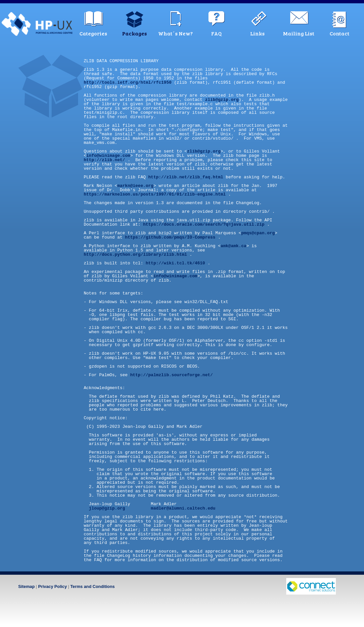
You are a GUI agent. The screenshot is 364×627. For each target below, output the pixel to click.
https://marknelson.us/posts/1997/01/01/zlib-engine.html (155, 194)
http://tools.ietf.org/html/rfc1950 (128, 82)
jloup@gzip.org (107, 508)
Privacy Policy (52, 586)
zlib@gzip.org (222, 100)
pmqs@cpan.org (258, 233)
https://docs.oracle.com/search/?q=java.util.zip (204, 224)
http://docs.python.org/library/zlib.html (135, 254)
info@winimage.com (108, 156)
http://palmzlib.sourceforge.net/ (171, 375)
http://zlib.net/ (104, 160)
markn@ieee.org (135, 186)
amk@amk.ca (233, 246)
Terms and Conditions (92, 586)
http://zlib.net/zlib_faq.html (186, 177)
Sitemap (26, 586)
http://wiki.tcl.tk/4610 (175, 263)
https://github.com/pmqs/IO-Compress (170, 237)
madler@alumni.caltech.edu (183, 508)
